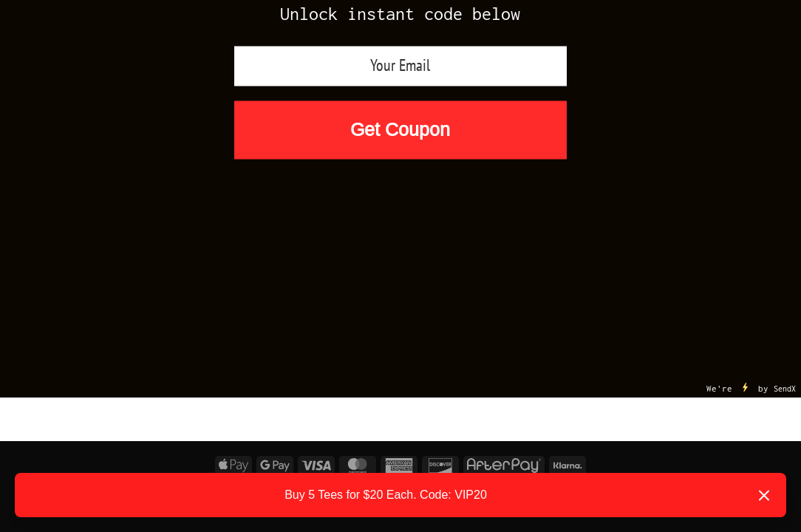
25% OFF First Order (149, 220)
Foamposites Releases (121, 250)
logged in (99, 378)
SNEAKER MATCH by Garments (310, 249)
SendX (785, 168)
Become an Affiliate (400, 279)
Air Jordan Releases (407, 220)
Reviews (611, 250)
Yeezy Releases (664, 220)
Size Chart (708, 250)
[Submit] (780, 195)
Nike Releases (540, 220)
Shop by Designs (492, 249)
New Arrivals (279, 220)
